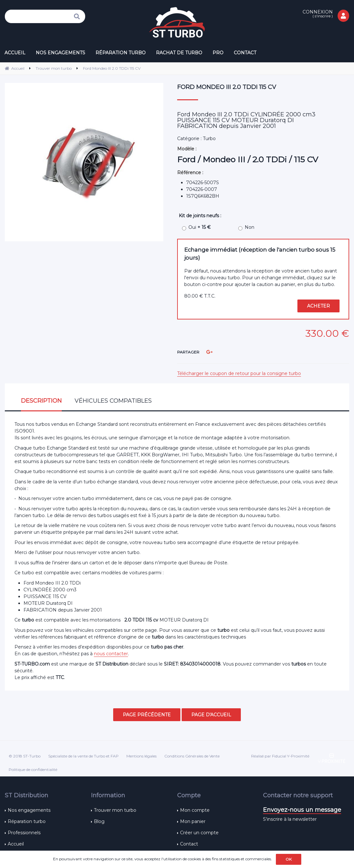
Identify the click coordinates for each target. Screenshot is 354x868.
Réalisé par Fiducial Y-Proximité (280, 756)
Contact (189, 844)
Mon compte (195, 810)
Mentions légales (141, 756)
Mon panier (193, 821)
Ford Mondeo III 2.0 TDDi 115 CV (227, 87)
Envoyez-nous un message (302, 810)
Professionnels (24, 833)
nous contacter (111, 654)
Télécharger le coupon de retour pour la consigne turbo (239, 373)
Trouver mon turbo (115, 810)
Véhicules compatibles (113, 401)
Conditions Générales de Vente (192, 756)
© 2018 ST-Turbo (25, 756)
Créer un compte (199, 833)
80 (200, 296)
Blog (99, 821)
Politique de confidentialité (33, 770)
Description (41, 401)
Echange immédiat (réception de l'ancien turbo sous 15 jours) (260, 254)
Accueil (16, 844)
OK (289, 859)
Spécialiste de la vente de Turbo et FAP (83, 756)
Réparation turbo (27, 821)
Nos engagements (29, 810)
